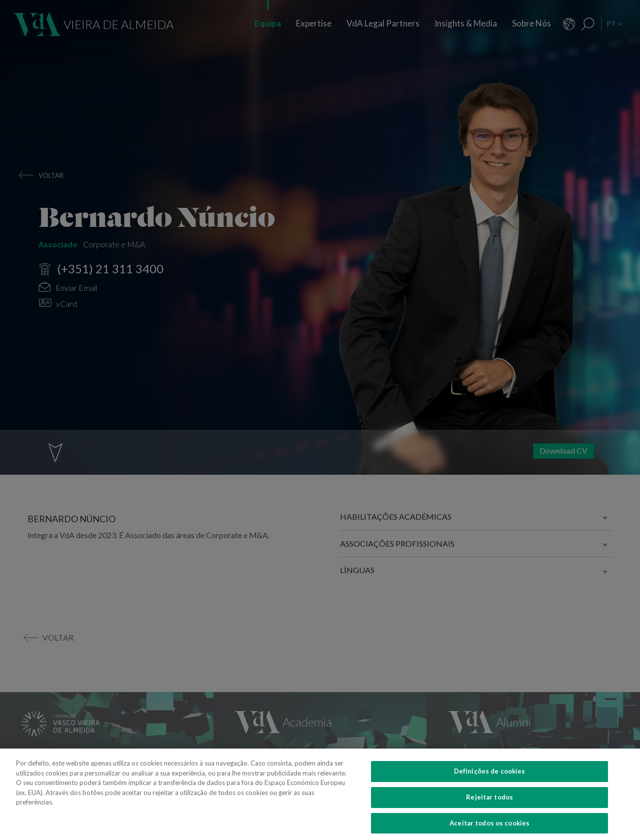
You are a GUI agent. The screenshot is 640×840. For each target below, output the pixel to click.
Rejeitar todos (489, 806)
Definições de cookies (490, 780)
